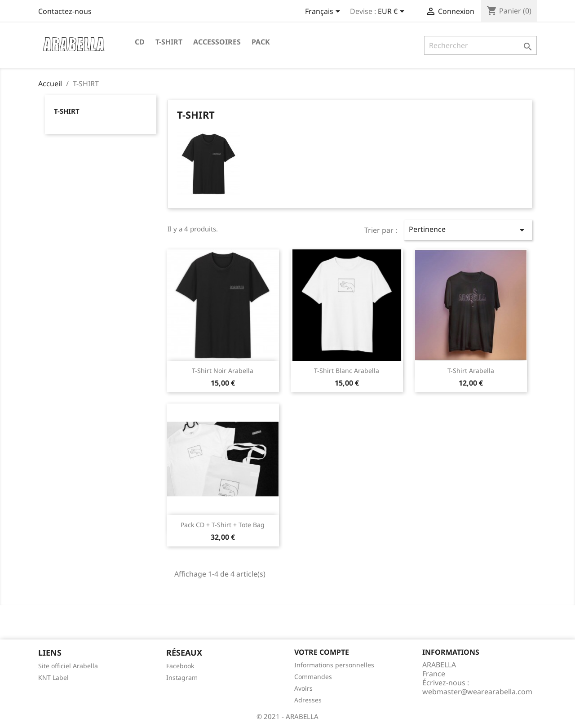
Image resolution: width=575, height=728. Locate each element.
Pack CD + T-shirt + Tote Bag (223, 525)
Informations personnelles (334, 665)
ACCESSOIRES (217, 42)
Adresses (308, 700)
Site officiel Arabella (68, 666)
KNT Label (53, 677)
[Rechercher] (480, 45)
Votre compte (322, 652)
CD (140, 42)
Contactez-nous (65, 11)
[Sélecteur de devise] (393, 12)
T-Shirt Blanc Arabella (347, 371)
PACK (261, 42)
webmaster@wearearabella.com (477, 692)
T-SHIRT (169, 42)
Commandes (313, 677)
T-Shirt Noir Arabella (223, 371)
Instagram (182, 677)
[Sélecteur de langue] (324, 12)
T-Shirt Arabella (471, 371)
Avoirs (303, 688)
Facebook (180, 666)
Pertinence (468, 230)
